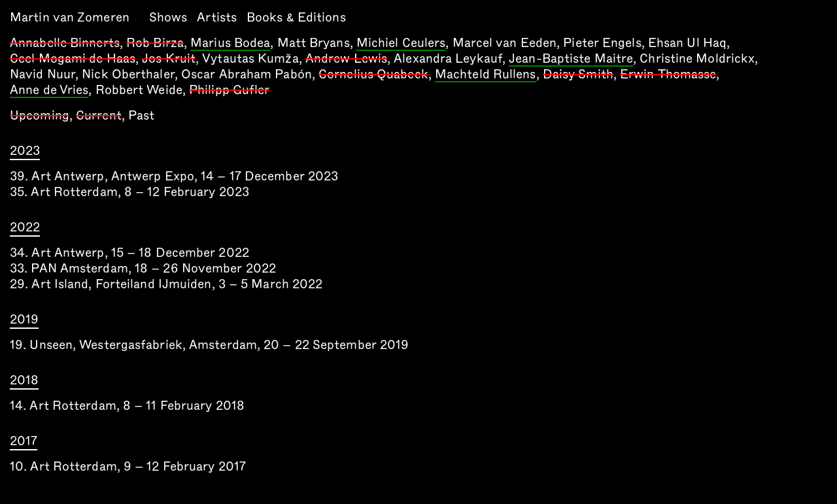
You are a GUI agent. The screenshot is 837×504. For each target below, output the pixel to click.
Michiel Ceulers (401, 44)
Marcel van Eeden (505, 43)
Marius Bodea (230, 44)
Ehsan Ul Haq (687, 43)
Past (141, 115)
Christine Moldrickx (697, 59)
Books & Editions (296, 17)
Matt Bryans (314, 43)
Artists (217, 17)
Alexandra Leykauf (448, 59)
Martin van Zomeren (70, 17)
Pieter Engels (602, 43)
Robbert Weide (139, 90)
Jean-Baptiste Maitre (571, 59)
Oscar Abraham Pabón (247, 74)
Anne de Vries (49, 91)
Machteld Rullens (486, 75)
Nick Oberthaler (128, 74)
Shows (168, 17)
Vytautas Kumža (250, 59)
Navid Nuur (43, 74)
